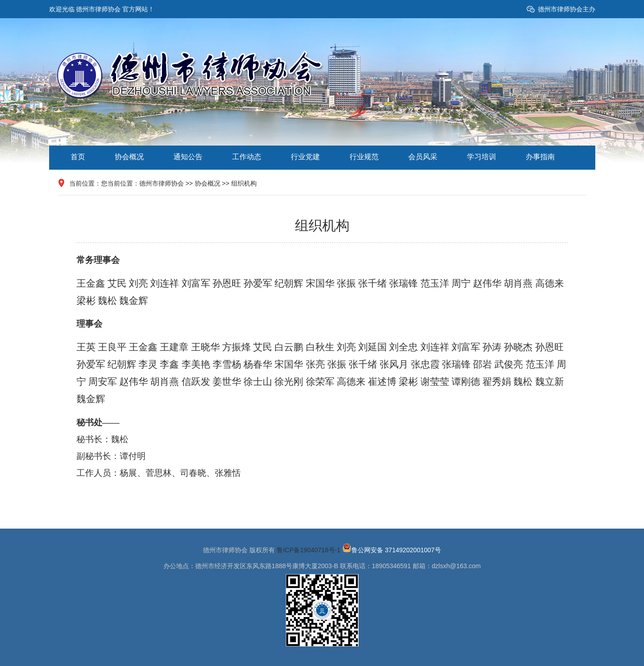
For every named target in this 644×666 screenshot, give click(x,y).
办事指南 (540, 157)
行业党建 (305, 157)
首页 (78, 157)
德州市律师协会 (162, 183)
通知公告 (188, 157)
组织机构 (244, 183)
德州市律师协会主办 (567, 9)
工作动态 (247, 157)
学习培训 (482, 157)
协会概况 (129, 157)
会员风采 (423, 157)
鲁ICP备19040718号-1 (309, 550)
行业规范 (364, 157)
